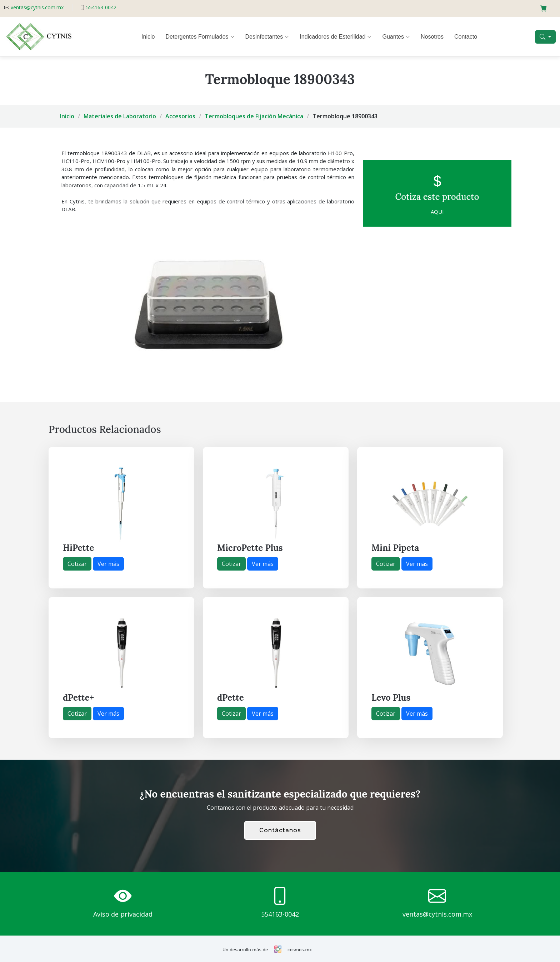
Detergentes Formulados (200, 37)
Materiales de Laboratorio (120, 116)
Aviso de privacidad (123, 914)
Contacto (466, 37)
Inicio (148, 37)
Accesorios (180, 116)
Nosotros (432, 37)
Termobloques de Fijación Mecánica (254, 116)
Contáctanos (280, 830)
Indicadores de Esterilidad (336, 37)
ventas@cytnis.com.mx (37, 7)
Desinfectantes (267, 37)
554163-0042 (101, 7)
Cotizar (77, 564)
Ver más (108, 564)
